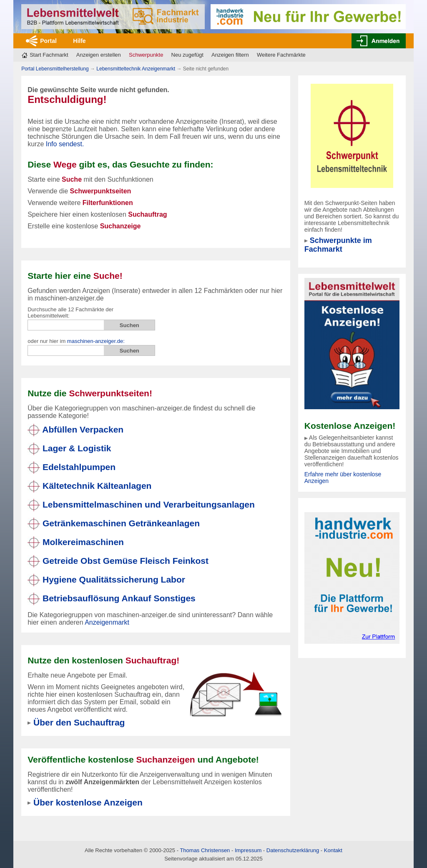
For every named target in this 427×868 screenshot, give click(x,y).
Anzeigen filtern (230, 55)
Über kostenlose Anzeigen (88, 802)
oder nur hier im (76, 341)
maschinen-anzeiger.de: (96, 341)
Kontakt (333, 850)
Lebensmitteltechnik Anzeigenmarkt (136, 69)
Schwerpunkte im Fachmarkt (338, 245)
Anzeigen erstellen (99, 55)
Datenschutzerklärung (293, 850)
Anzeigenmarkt (107, 622)
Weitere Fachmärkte (281, 55)
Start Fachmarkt (49, 55)
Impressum (248, 850)
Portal (48, 41)
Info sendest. (65, 144)
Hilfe (79, 41)
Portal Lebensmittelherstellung (55, 69)
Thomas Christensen (205, 850)
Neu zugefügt (187, 55)
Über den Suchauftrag (79, 722)
